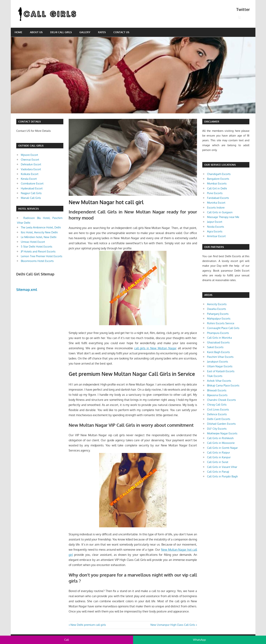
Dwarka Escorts (217, 309)
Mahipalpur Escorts (219, 319)
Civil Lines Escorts (218, 409)
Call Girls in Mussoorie (221, 443)
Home (18, 32)
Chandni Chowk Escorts (221, 400)
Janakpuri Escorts (218, 362)
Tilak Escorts (215, 376)
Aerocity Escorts (217, 304)
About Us (36, 32)
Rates (102, 32)
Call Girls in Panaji (218, 472)
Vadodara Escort (31, 169)
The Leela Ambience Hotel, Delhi (41, 227)
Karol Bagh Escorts (218, 352)
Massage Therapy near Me (223, 217)
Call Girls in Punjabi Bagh (222, 476)
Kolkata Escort (30, 174)
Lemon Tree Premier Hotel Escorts (42, 256)
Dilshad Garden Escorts (221, 424)
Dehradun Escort (31, 164)
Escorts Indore (216, 208)
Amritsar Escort (216, 236)
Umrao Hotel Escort (33, 242)
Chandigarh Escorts (219, 174)
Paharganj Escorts (218, 314)
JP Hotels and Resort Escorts (38, 251)
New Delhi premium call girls (88, 625)
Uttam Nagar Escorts (220, 366)
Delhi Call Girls (61, 32)
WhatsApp (199, 640)
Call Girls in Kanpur (219, 457)
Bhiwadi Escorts (217, 390)
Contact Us (121, 32)
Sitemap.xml (27, 289)
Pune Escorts (215, 193)
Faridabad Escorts (218, 198)
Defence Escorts (217, 414)
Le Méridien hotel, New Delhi (39, 237)
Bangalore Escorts (218, 179)
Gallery (85, 32)
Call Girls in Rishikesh (220, 438)
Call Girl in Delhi (217, 188)
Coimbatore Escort (32, 183)
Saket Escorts (215, 347)
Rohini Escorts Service (221, 323)
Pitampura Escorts (218, 333)
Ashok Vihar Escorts (219, 381)
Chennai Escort (30, 160)
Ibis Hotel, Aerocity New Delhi (39, 232)
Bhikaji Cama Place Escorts (223, 385)
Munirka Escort (216, 203)
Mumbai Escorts (217, 183)
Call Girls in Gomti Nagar (222, 448)
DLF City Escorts (217, 429)
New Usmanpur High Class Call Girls (173, 625)
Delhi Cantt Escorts (219, 419)
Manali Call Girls (31, 198)
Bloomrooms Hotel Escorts (37, 261)
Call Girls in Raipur (218, 453)
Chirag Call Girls (217, 405)
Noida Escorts (216, 227)
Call (67, 640)
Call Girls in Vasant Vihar (222, 467)
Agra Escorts (215, 231)
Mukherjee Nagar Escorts (222, 433)
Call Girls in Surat (218, 462)
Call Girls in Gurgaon (220, 212)
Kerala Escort (29, 179)
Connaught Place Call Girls (223, 328)
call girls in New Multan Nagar (155, 348)
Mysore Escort (29, 155)
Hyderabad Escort (32, 188)
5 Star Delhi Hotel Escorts (37, 247)
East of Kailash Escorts (221, 371)
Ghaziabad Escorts (218, 342)
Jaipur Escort (215, 222)
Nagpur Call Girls (31, 193)
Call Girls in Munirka (219, 338)
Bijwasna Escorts (217, 395)
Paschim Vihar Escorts (220, 357)
